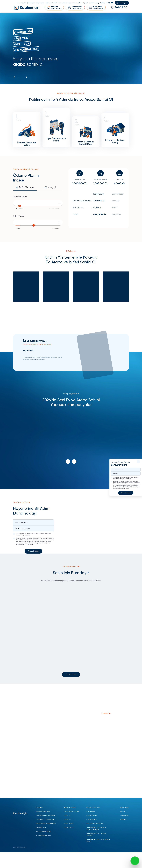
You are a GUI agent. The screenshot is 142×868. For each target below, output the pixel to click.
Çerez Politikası (92, 835)
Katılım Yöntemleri (51, 3)
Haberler (92, 3)
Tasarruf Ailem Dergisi (43, 847)
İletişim (103, 3)
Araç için (51, 198)
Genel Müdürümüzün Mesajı (46, 831)
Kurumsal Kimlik (41, 843)
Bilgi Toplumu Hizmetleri (95, 839)
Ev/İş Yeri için (25, 198)
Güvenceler (91, 827)
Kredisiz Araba (69, 843)
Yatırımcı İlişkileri (83, 3)
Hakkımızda (22, 3)
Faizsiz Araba (68, 839)
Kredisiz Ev (67, 835)
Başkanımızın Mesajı (43, 827)
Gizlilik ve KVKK (92, 831)
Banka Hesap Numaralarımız (67, 3)
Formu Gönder (126, 493)
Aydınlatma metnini (118, 477)
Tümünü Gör (71, 690)
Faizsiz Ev (67, 831)
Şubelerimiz (31, 3)
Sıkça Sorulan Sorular (71, 827)
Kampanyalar (40, 3)
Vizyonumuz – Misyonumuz (45, 835)
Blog (97, 3)
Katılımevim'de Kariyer (43, 851)
